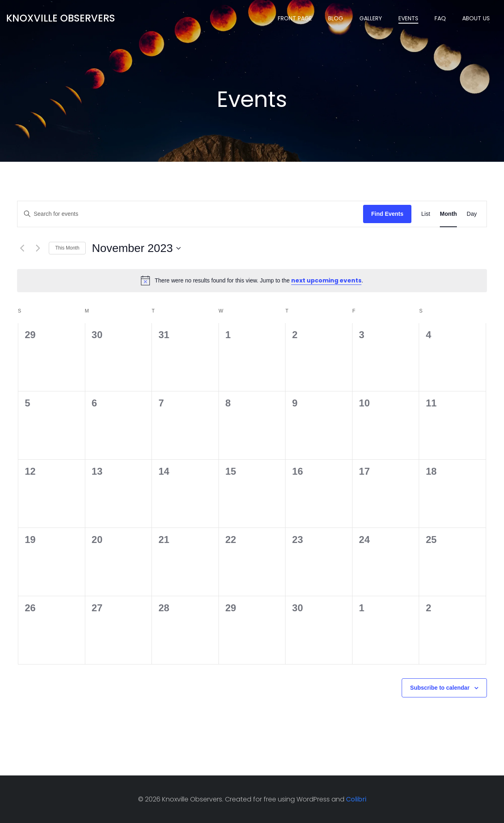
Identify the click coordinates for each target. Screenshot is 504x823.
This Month (67, 248)
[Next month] (38, 248)
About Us (476, 18)
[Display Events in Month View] (448, 214)
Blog (336, 18)
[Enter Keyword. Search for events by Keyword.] (190, 214)
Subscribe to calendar (440, 688)
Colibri (356, 799)
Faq (440, 18)
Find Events (387, 214)
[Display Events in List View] (426, 214)
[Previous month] (22, 248)
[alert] (252, 280)
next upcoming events (326, 280)
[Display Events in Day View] (472, 214)
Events (408, 18)
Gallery (371, 18)
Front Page (295, 18)
